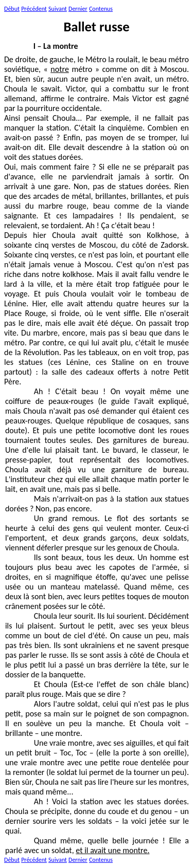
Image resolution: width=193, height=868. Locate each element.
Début (12, 9)
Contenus (101, 9)
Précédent (34, 9)
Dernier (78, 9)
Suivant (58, 9)
